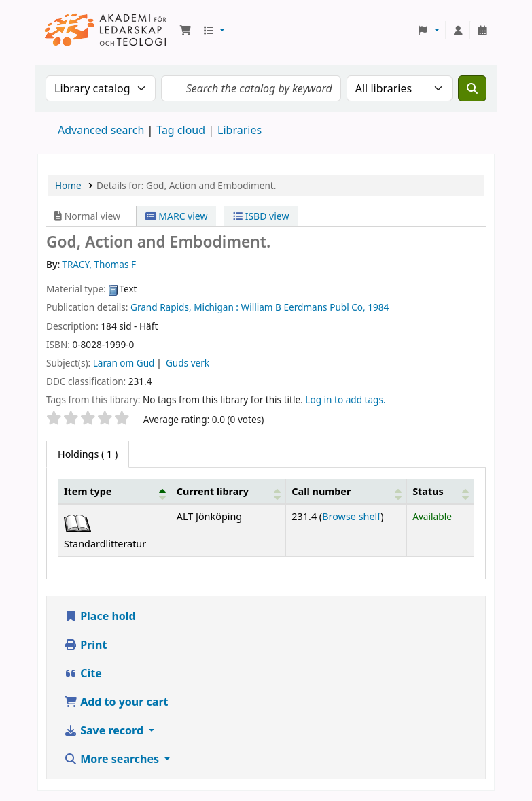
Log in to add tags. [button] (345, 399)
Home (68, 185)
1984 (378, 307)
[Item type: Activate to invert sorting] (115, 491)
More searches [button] (113, 759)
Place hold (100, 616)
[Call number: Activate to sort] (347, 491)
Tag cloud (181, 130)
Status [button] (428, 491)
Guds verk (188, 363)
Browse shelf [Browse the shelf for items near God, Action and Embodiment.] (351, 516)
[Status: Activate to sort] (441, 491)
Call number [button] (321, 491)
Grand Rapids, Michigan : (184, 307)
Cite (83, 673)
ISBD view (261, 216)
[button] (185, 31)
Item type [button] (88, 491)
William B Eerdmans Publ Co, (303, 307)
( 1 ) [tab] (88, 454)
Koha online (106, 30)
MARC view (177, 216)
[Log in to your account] (458, 31)
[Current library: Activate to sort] (228, 491)
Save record (105, 730)
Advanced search (101, 130)
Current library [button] (213, 491)
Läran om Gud (124, 363)
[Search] (472, 88)
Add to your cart (116, 702)
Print (85, 645)
